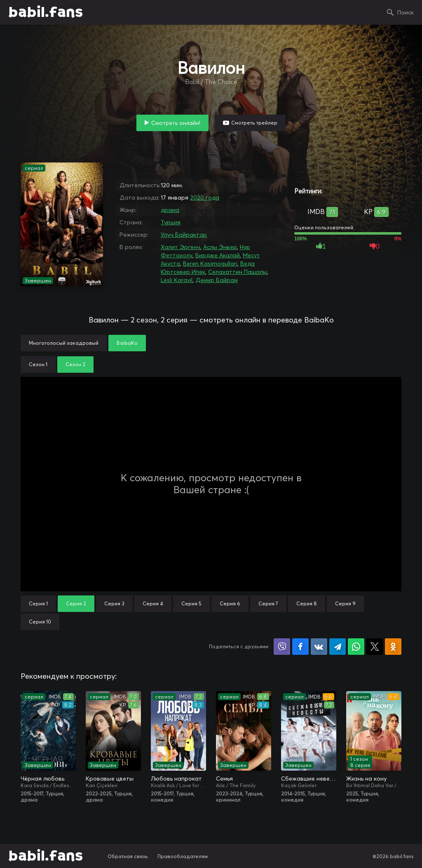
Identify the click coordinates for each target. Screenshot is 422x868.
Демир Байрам (217, 280)
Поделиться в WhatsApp (356, 647)
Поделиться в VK (319, 647)
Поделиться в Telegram (338, 647)
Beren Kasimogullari (210, 263)
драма (170, 210)
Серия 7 (268, 603)
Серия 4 (153, 603)
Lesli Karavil (177, 280)
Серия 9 (345, 603)
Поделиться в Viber (282, 647)
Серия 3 (114, 603)
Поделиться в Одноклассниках (393, 647)
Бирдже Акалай (218, 255)
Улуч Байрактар (184, 235)
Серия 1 (38, 603)
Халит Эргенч (181, 247)
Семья (224, 779)
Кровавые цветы (110, 779)
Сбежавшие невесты (309, 779)
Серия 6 (230, 603)
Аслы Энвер (220, 247)
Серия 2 (76, 603)
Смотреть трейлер (254, 123)
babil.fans (46, 12)
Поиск (406, 12)
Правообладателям (183, 856)
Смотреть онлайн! (176, 123)
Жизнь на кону (366, 779)
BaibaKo (127, 343)
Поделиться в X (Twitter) (375, 647)
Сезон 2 (75, 364)
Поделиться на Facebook (300, 647)
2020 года (205, 198)
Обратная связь (128, 856)
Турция (171, 222)
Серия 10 (40, 622)
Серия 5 (191, 603)
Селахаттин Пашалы (238, 272)
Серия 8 (307, 603)
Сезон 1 (38, 364)
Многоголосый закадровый (64, 343)
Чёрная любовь (42, 779)
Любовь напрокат (176, 779)
